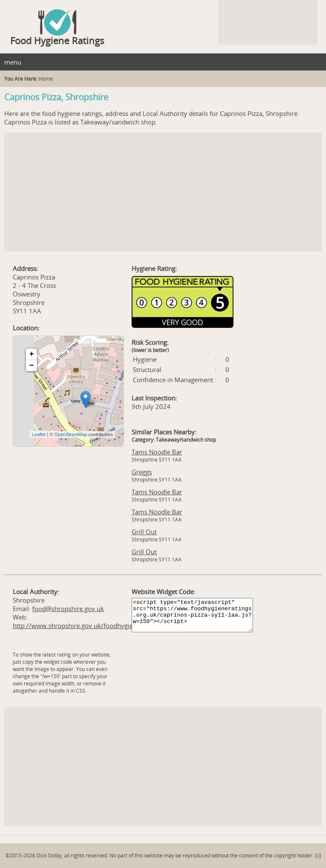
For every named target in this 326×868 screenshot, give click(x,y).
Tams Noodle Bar (157, 452)
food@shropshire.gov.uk (68, 609)
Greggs (142, 472)
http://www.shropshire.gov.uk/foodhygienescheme (88, 626)
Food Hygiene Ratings (57, 40)
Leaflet (39, 434)
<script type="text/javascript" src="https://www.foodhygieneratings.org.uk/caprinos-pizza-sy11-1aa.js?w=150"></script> (192, 615)
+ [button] (32, 354)
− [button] (32, 366)
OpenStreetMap (71, 434)
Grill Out (144, 532)
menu (13, 62)
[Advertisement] (163, 192)
